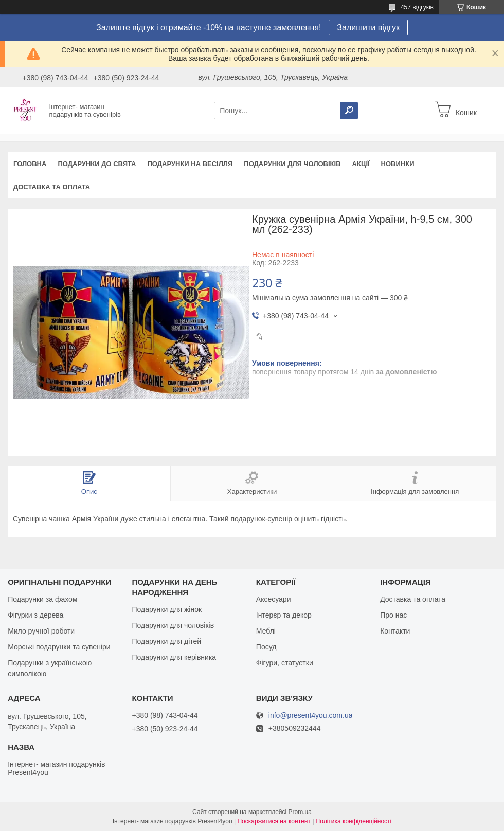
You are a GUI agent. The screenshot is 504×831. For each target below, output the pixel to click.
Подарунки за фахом (42, 599)
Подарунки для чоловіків (292, 164)
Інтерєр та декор (284, 615)
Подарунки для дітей (166, 641)
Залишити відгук (368, 28)
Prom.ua (300, 812)
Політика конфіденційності (354, 821)
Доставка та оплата (52, 187)
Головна (30, 164)
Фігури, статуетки (285, 663)
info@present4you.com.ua (311, 716)
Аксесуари (274, 599)
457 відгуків (417, 7)
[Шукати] (349, 111)
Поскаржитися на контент (274, 821)
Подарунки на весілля (190, 164)
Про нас (393, 615)
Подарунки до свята (97, 164)
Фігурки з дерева (35, 615)
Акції (361, 164)
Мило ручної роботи (41, 631)
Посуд (266, 647)
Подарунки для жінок (167, 609)
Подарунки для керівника (174, 657)
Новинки (398, 164)
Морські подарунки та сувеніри (59, 647)
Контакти (395, 631)
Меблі (266, 631)
